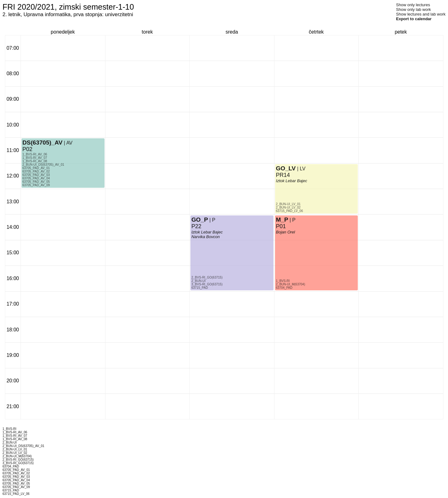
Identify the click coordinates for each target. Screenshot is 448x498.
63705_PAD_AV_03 (36, 175)
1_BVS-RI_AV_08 (35, 161)
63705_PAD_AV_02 (36, 171)
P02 (27, 149)
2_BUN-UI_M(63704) (291, 284)
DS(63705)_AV (42, 143)
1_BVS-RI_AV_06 (35, 154)
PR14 (283, 175)
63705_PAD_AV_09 (36, 185)
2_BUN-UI (198, 281)
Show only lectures (413, 5)
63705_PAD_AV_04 (36, 178)
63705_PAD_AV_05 (36, 182)
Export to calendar (414, 19)
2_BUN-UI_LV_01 (288, 204)
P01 (281, 226)
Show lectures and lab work (421, 14)
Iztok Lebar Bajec (207, 232)
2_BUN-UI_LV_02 (288, 207)
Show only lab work (413, 9)
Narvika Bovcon (205, 237)
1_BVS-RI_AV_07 (35, 158)
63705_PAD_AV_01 (36, 168)
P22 (196, 226)
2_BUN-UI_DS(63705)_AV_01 (43, 165)
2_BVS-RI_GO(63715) (207, 277)
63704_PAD (284, 288)
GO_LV (286, 168)
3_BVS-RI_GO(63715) (207, 284)
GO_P (200, 220)
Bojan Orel (285, 232)
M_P (282, 220)
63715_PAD (200, 288)
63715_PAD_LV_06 (289, 211)
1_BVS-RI (283, 281)
